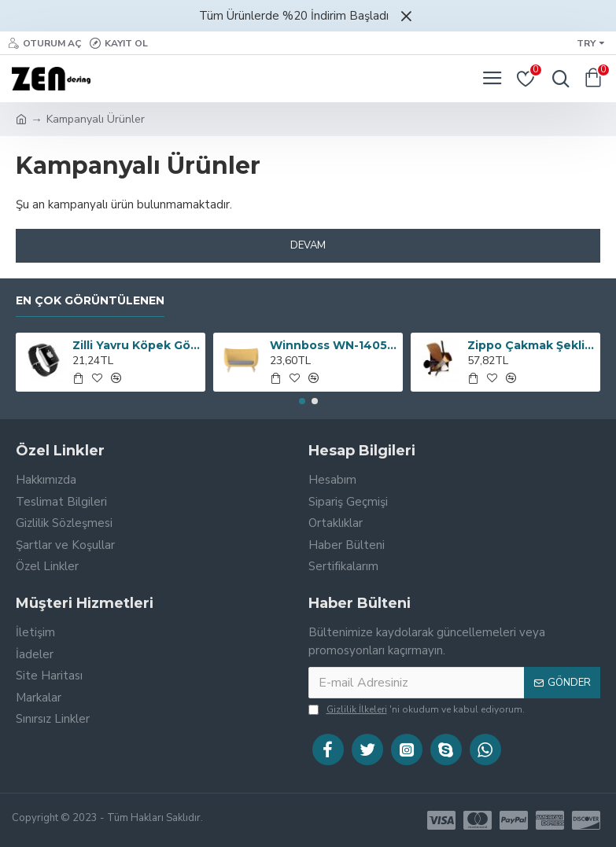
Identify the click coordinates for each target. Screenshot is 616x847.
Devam (308, 245)
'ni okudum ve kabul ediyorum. (417, 709)
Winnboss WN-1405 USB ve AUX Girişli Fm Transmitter (334, 345)
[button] (302, 401)
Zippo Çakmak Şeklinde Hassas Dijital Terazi (531, 345)
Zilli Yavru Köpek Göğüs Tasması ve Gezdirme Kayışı (136, 345)
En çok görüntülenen (90, 301)
